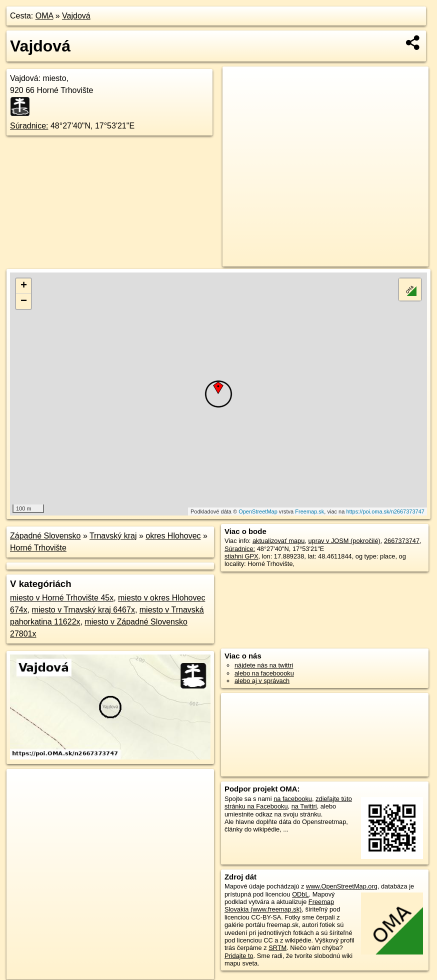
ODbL (300, 894)
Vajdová (76, 16)
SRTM (277, 948)
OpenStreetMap (258, 511)
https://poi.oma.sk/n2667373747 (385, 511)
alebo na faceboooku (264, 673)
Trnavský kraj (113, 536)
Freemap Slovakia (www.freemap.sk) (279, 905)
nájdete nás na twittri (264, 665)
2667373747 (402, 541)
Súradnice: (29, 126)
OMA (44, 16)
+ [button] (24, 286)
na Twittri (304, 806)
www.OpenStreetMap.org (342, 886)
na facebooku (293, 799)
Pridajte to (239, 956)
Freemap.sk (309, 511)
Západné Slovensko (45, 536)
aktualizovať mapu (278, 541)
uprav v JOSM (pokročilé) (344, 541)
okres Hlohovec (173, 536)
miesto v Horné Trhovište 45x (62, 598)
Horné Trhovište (38, 548)
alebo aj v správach (262, 681)
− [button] (24, 301)
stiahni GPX (241, 556)
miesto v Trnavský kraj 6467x (83, 610)
